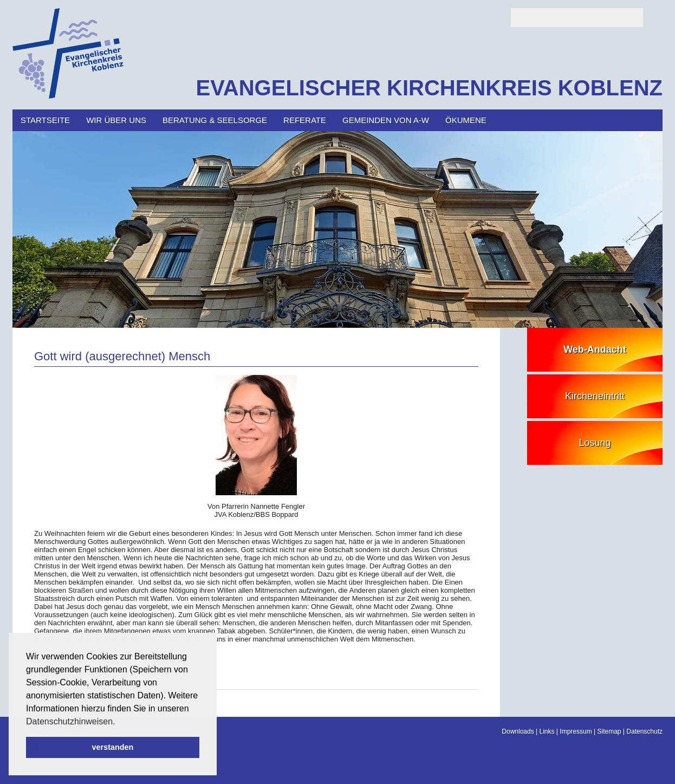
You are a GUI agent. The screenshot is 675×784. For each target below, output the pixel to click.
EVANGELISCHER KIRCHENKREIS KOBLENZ (429, 88)
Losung (595, 443)
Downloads (518, 731)
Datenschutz (644, 731)
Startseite (45, 120)
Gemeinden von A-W (386, 120)
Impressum (576, 731)
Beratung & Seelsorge (215, 120)
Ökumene (466, 120)
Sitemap (609, 731)
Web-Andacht (595, 349)
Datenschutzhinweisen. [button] (71, 721)
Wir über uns (116, 120)
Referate (305, 120)
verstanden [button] (113, 747)
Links (547, 731)
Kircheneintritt (595, 396)
